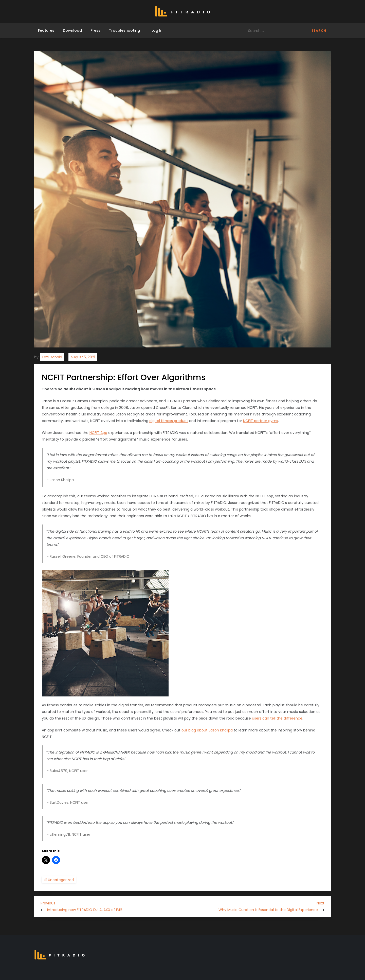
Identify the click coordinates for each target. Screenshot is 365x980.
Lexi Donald (52, 357)
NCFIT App (98, 433)
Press (95, 30)
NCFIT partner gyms (261, 421)
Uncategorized (61, 880)
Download (72, 30)
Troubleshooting (124, 30)
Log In (156, 30)
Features (46, 30)
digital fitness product (169, 421)
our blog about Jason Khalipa (207, 730)
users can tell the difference (277, 718)
